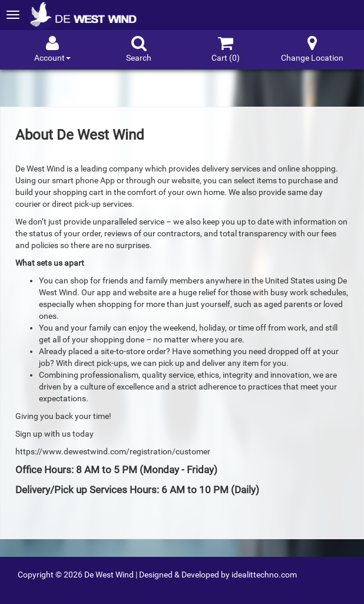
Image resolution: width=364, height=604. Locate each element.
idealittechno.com (264, 575)
